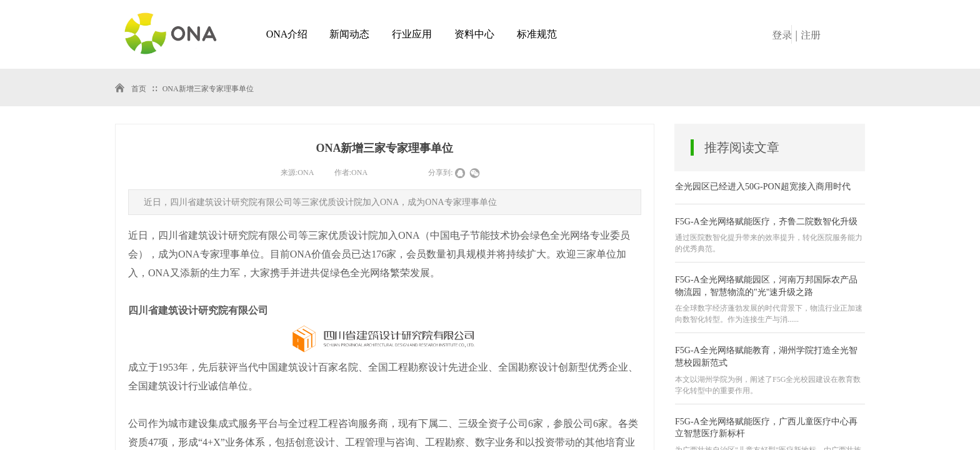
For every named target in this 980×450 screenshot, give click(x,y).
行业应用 (412, 34)
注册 (811, 35)
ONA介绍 (287, 34)
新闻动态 (349, 34)
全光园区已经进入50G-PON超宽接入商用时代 (763, 187)
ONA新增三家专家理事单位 (208, 89)
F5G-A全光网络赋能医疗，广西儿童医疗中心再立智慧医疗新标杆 (766, 428)
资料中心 (474, 34)
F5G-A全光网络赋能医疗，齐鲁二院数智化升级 (766, 222)
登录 (782, 35)
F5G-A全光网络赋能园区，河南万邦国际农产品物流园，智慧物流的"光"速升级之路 (766, 286)
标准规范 (537, 34)
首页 (139, 89)
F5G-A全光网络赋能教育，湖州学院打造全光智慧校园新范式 (766, 357)
